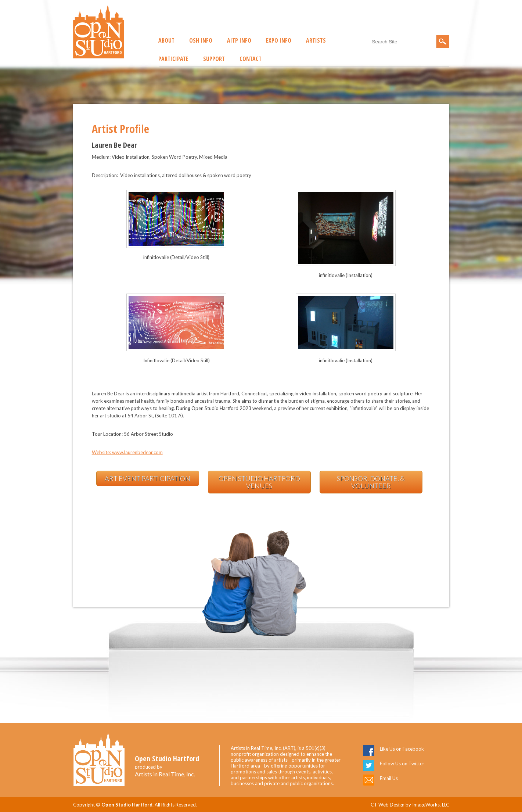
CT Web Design (388, 805)
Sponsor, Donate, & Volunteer (371, 482)
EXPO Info (279, 40)
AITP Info (239, 40)
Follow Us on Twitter (402, 764)
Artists (316, 40)
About (166, 40)
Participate (173, 59)
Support (214, 59)
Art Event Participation (147, 478)
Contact (251, 59)
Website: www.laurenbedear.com (127, 452)
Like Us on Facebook (402, 749)
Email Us (389, 778)
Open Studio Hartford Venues (259, 482)
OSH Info (201, 40)
